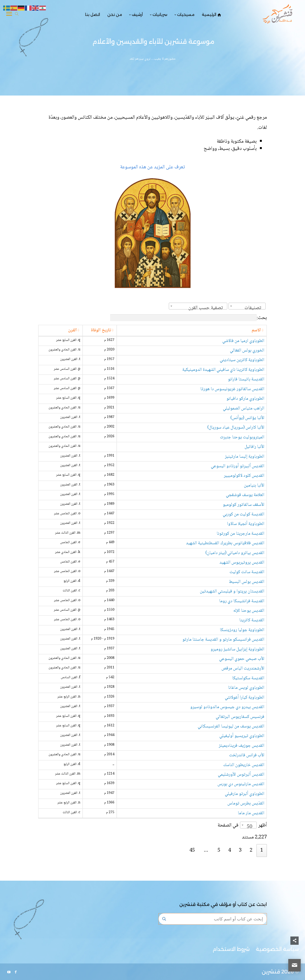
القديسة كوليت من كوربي (244, 514)
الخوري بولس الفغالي (247, 351)
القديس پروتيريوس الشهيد (242, 563)
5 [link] (219, 850)
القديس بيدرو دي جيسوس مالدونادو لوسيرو (227, 707)
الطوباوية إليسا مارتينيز (245, 457)
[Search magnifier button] (164, 919)
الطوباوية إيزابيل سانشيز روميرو (237, 649)
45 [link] (192, 850)
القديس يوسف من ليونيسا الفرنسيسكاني (231, 726)
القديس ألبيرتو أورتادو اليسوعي (238, 466)
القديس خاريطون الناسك (244, 765)
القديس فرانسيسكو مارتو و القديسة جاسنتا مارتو (223, 640)
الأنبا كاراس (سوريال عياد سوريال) (236, 428)
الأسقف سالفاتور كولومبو (244, 505)
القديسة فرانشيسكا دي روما (242, 601)
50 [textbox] (250, 827)
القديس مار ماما (251, 813)
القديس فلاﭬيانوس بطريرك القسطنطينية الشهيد (225, 543)
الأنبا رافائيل (254, 447)
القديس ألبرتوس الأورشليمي (241, 775)
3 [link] (240, 850)
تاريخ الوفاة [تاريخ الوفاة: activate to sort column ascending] (101, 330)
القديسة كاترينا (252, 620)
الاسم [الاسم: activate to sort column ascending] (256, 330)
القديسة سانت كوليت (247, 572)
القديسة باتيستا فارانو (246, 379)
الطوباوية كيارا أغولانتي (245, 698)
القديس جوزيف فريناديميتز (242, 746)
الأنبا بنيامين (254, 486)
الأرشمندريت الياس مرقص (243, 669)
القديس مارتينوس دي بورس (241, 784)
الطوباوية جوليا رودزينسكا (242, 630)
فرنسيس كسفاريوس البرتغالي (240, 717)
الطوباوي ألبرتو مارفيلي (245, 794)
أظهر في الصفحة (242, 825)
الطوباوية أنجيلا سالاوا (246, 524)
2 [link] (251, 850)
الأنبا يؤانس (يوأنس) (247, 418)
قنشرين (271, 972)
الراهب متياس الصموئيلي (244, 408)
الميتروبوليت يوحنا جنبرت (242, 437)
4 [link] (229, 850)
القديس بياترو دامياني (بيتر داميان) (235, 553)
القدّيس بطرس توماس (246, 804)
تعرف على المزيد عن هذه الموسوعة (152, 167)
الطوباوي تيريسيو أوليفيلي (242, 736)
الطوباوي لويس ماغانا (246, 688)
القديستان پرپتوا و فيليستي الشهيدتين (232, 591)
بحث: (189, 318)
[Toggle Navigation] (9, 15)
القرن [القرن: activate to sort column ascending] (72, 330)
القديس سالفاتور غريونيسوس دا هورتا (232, 389)
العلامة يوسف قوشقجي (245, 495)
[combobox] (247, 306)
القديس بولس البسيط (247, 582)
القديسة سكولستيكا (248, 678)
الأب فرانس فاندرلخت (247, 755)
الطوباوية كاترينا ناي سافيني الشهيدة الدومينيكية (223, 370)
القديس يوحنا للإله (249, 611)
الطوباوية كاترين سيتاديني (242, 360)
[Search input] (217, 919)
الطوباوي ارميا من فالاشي (243, 341)
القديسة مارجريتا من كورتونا (241, 534)
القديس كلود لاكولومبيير (244, 476)
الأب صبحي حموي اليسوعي (242, 659)
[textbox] (254, 308)
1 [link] (262, 850)
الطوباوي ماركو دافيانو (245, 399)
